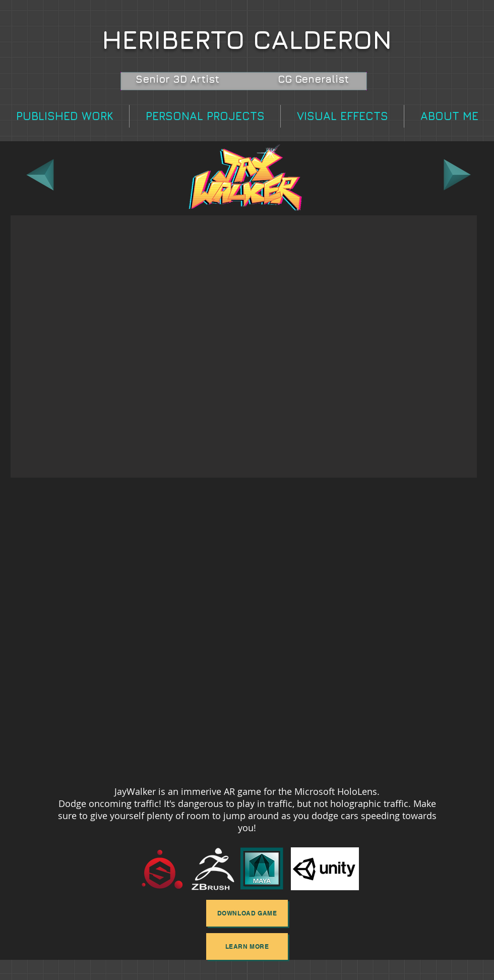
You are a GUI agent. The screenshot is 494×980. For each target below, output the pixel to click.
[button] (244, 347)
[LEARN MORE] (247, 946)
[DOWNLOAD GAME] (247, 913)
